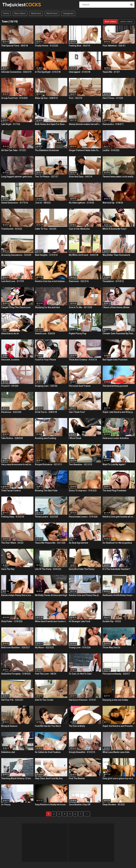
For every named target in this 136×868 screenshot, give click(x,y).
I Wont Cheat (75, 438)
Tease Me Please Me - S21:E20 (50, 543)
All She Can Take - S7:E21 (14, 150)
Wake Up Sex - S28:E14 (46, 98)
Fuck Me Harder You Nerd (48, 726)
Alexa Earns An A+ (10, 333)
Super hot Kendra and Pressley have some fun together (119, 726)
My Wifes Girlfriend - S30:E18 (83, 255)
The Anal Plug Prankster (115, 491)
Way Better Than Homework (116, 255)
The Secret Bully (77, 726)
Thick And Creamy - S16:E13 (83, 360)
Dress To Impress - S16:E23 (83, 491)
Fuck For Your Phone (45, 360)
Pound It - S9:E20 (10, 386)
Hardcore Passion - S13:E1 (82, 700)
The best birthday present (115, 386)
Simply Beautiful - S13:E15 (82, 752)
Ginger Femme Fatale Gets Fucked (85, 150)
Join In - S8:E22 (43, 203)
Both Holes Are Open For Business (51, 124)
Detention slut (8, 752)
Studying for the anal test (47, 307)
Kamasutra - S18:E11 (113, 124)
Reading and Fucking (46, 438)
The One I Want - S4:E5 (12, 543)
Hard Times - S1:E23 (113, 98)
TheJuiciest (10, 5)
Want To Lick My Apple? (114, 464)
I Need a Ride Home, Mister (116, 307)
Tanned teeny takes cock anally (118, 177)
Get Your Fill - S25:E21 (12, 700)
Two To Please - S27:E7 (47, 177)
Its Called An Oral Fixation (48, 752)
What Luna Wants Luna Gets (116, 752)
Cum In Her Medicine (79, 229)
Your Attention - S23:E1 (114, 46)
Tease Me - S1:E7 (111, 72)
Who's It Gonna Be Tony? (115, 229)
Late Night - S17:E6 (11, 124)
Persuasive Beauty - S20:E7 (116, 674)
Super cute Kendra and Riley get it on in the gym (119, 412)
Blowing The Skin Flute (46, 491)
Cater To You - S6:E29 (46, 229)
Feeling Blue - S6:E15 (79, 46)
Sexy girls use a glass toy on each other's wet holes (119, 778)
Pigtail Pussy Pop (78, 333)
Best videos (20, 13)
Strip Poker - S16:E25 (12, 621)
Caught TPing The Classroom (16, 307)
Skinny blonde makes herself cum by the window (85, 124)
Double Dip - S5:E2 (112, 621)
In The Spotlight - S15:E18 (48, 72)
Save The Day (8, 569)
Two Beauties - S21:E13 (80, 464)
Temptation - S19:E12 (113, 281)
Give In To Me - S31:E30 (80, 307)
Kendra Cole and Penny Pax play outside (85, 595)
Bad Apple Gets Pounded (115, 360)
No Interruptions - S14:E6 (81, 203)
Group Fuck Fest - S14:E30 (14, 98)
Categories (68, 13)
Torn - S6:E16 (76, 98)
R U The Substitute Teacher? (116, 569)
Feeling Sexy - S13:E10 (13, 517)
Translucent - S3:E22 (12, 229)
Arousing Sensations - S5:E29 (16, 255)
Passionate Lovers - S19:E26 (83, 517)
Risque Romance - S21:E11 (49, 464)
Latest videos (126, 22)
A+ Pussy (6, 805)
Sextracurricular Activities (116, 438)
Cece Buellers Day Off (80, 805)
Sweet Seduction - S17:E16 (15, 203)
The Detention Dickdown (47, 150)
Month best (52, 13)
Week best (36, 13)
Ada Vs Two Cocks (44, 700)
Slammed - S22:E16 (79, 281)
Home (6, 13)
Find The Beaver (77, 778)
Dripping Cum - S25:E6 (46, 386)
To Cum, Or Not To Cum (80, 674)
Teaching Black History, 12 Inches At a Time (17, 778)
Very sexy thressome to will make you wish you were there (17, 464)
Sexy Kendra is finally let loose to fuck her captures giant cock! (51, 805)
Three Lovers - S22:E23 (47, 517)
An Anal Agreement (78, 543)
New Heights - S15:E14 (46, 255)
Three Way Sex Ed (111, 647)
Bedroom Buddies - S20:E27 (15, 647)
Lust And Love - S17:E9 (12, 281)
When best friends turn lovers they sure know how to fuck (51, 621)
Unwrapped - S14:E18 (79, 72)
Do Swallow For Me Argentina (117, 543)
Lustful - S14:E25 (111, 150)
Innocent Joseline (10, 360)
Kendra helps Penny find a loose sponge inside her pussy (17, 595)
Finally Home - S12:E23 (47, 46)
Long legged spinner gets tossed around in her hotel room (17, 177)
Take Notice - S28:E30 (12, 438)
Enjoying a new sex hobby (115, 700)
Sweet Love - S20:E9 (45, 333)
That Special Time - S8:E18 (14, 46)
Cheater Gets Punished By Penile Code (119, 333)
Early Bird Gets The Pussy (82, 569)
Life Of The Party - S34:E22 (48, 569)
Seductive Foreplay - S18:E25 (16, 674)
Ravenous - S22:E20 (11, 412)
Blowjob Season (9, 726)
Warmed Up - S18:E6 (113, 203)
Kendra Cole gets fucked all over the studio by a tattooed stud (119, 517)
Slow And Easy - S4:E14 (80, 177)
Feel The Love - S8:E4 (46, 674)
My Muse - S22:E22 (44, 647)
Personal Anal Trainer (80, 386)
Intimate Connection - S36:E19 (16, 72)
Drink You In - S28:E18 (46, 412)
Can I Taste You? (77, 412)
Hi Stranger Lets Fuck (79, 621)
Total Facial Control (11, 491)
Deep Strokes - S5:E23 (114, 805)
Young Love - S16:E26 (80, 647)
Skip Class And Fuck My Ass (49, 778)
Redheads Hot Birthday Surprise (119, 595)
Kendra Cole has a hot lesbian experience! (51, 281)
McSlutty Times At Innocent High (51, 595)
